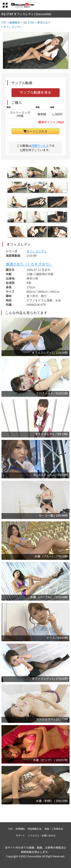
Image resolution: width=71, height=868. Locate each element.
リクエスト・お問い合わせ (42, 835)
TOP (10, 829)
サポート (20, 835)
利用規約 (20, 829)
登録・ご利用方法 (54, 829)
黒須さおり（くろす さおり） (29, 264)
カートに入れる (35, 131)
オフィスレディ (37, 251)
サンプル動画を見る (35, 92)
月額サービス (40, 146)
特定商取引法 (35, 829)
